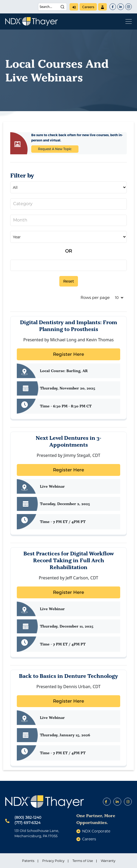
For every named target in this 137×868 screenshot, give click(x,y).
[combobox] (68, 204)
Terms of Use (83, 861)
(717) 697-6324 (27, 823)
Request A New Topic (55, 149)
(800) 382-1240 (28, 817)
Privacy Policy (53, 861)
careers (88, 7)
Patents (28, 861)
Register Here (68, 354)
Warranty (108, 861)
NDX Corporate (96, 831)
